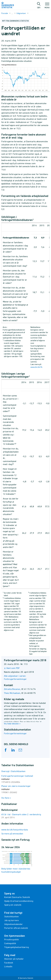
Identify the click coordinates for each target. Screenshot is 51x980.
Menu (47, 6)
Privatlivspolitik (11, 939)
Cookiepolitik (10, 943)
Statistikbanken (11, 916)
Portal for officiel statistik (16, 928)
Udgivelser (21, 13)
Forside (5, 13)
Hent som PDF (13, 668)
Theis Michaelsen (12, 693)
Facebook (9, 963)
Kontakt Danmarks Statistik (17, 897)
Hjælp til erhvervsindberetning (19, 901)
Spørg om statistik (13, 905)
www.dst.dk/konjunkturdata (15, 830)
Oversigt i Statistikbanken (13, 771)
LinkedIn (8, 966)
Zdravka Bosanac (12, 689)
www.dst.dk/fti (36, 367)
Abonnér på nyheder (14, 959)
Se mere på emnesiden (12, 834)
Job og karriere (11, 920)
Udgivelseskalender (13, 924)
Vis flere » (6, 798)
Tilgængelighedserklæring (17, 947)
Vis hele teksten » (12, 724)
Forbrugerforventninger (15, 733)
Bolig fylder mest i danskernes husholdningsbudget (17, 862)
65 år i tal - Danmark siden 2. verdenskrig (21, 814)
